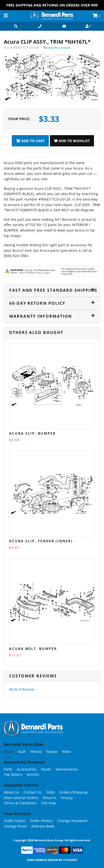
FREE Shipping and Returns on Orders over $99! (52, 5)
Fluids (46, 769)
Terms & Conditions (20, 803)
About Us (11, 792)
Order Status (15, 821)
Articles (33, 774)
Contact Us (33, 792)
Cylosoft (70, 860)
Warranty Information (52, 316)
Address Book (43, 826)
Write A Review (22, 689)
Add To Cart (30, 141)
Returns (49, 798)
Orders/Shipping (73, 792)
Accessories (27, 769)
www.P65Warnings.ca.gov (35, 273)
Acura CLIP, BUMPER (32, 433)
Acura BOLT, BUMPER (33, 649)
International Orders (21, 798)
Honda (36, 751)
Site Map (49, 803)
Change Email (15, 826)
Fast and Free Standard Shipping (52, 290)
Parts (8, 769)
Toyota (52, 751)
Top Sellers (13, 774)
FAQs (51, 792)
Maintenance (67, 769)
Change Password (72, 821)
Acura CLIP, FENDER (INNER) (41, 541)
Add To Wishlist (72, 141)
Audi (22, 751)
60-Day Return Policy (52, 303)
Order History (41, 821)
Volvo (66, 751)
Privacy (67, 798)
